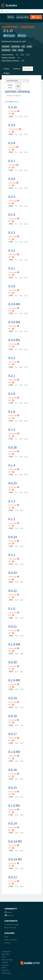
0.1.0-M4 (14, 644)
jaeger (29, 46)
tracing (21, 50)
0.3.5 (12, 197)
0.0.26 (13, 447)
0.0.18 (13, 716)
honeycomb (6, 50)
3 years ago (14, 272)
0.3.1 (12, 268)
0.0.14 (13, 823)
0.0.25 (13, 483)
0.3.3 (12, 232)
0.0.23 (13, 573)
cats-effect (6, 46)
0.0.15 (13, 788)
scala (14, 50)
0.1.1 (12, 555)
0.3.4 (12, 214)
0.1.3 (12, 501)
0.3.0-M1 (14, 340)
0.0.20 (13, 662)
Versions (28, 69)
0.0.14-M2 (15, 859)
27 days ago (14, 111)
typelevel (10, 27)
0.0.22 (13, 591)
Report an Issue (10, 927)
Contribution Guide (12, 924)
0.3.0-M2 (14, 322)
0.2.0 (12, 394)
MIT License (9, 36)
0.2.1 (12, 376)
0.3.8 (12, 143)
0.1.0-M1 (14, 805)
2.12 (28, 55)
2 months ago (15, 129)
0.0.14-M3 (15, 841)
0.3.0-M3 (14, 304)
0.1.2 (12, 519)
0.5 (23, 61)
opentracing (15, 46)
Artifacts (17, 69)
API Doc (11, 17)
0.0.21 (13, 626)
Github (8, 912)
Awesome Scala (22, 17)
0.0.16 (13, 770)
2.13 (22, 55)
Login (36, 17)
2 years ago (14, 201)
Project (6, 69)
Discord (9, 915)
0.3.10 (13, 107)
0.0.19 (13, 698)
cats (23, 46)
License (7, 943)
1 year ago (13, 147)
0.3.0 (12, 286)
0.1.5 (12, 429)
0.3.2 (12, 250)
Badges (7, 73)
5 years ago (14, 505)
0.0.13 (13, 877)
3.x (17, 55)
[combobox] (17, 81)
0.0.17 (13, 734)
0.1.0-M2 (14, 752)
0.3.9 (12, 125)
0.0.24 (13, 537)
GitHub (22, 36)
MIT (11, 114)
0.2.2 (12, 358)
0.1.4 (12, 465)
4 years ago (14, 415)
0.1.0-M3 (14, 680)
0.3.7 (12, 161)
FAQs (6, 937)
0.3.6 (12, 179)
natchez (28, 27)
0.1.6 (12, 412)
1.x (19, 58)
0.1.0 (12, 608)
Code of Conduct (11, 940)
